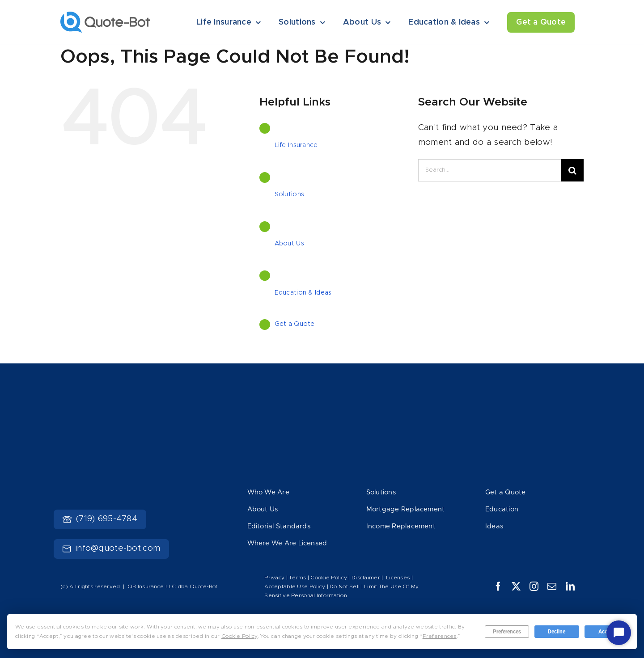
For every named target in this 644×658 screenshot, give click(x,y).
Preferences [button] (440, 636)
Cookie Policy (329, 578)
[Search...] (490, 170)
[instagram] (534, 586)
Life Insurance (296, 145)
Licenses (398, 578)
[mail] (552, 586)
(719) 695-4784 (100, 519)
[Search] (572, 170)
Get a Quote (295, 324)
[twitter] (516, 586)
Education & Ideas (303, 293)
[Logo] (105, 16)
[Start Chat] (619, 633)
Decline (557, 632)
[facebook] (498, 586)
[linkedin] (570, 586)
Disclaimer (366, 578)
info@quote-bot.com (111, 548)
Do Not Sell (345, 586)
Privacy (274, 578)
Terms (298, 578)
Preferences (507, 632)
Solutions (290, 194)
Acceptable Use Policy (295, 586)
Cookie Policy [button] (239, 636)
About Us (289, 244)
